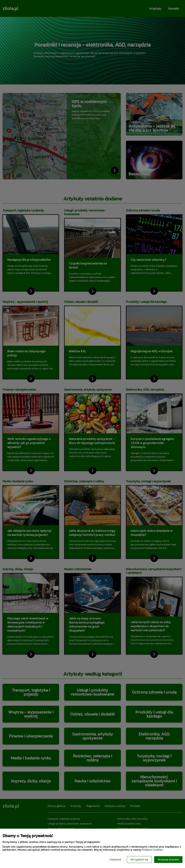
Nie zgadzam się (139, 860)
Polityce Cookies (152, 850)
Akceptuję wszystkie (168, 860)
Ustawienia (115, 860)
